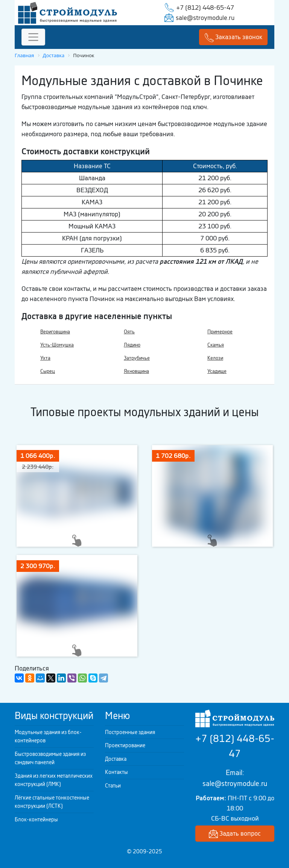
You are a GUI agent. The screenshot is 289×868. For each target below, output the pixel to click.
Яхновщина (136, 371)
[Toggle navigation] (33, 37)
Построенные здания (130, 732)
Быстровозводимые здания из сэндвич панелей (50, 758)
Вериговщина (55, 332)
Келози (215, 358)
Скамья (216, 345)
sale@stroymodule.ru (205, 18)
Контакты (116, 772)
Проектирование (125, 745)
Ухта (45, 358)
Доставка (116, 759)
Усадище (217, 371)
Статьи (113, 786)
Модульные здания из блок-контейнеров (48, 737)
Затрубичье (137, 358)
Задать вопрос (235, 834)
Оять (129, 332)
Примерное (220, 332)
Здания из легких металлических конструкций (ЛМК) (54, 780)
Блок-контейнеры (36, 819)
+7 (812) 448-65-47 (205, 8)
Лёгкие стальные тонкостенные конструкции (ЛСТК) (52, 802)
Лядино (132, 345)
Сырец (48, 371)
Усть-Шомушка (57, 345)
